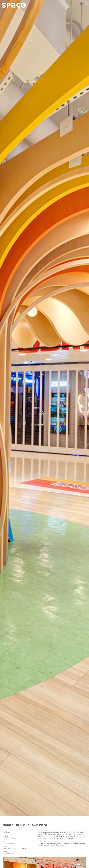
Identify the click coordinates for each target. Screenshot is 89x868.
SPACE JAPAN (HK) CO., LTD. (14, 5)
